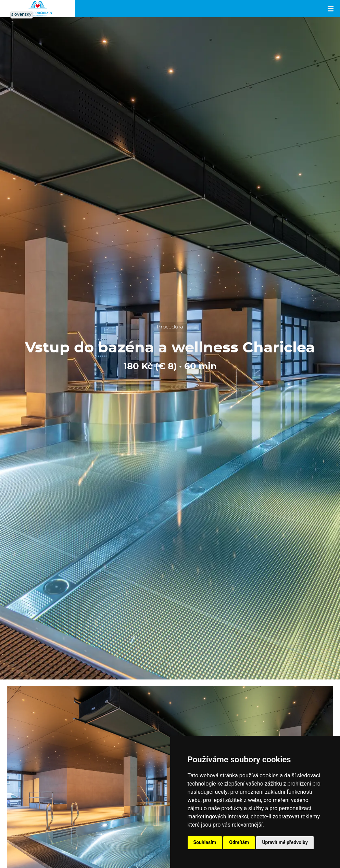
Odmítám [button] (239, 842)
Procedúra (170, 327)
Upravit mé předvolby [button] (285, 842)
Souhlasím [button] (205, 842)
